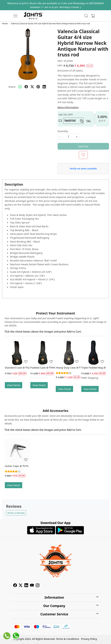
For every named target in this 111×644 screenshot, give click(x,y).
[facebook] (26, 87)
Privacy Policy (89, 639)
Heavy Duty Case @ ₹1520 (68, 368)
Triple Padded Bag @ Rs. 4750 (94, 368)
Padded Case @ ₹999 (43, 368)
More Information (68, 107)
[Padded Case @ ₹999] (43, 353)
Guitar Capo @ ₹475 (17, 466)
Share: (12, 87)
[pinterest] (38, 87)
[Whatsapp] (20, 87)
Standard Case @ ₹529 (17, 368)
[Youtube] (32, 586)
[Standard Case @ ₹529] (17, 353)
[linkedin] (44, 87)
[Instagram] (38, 586)
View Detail (14, 385)
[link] (86, 16)
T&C (89, 121)
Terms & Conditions (68, 639)
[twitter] (32, 87)
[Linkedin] (26, 586)
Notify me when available (83, 169)
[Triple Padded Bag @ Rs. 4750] (94, 353)
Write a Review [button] (16, 513)
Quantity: (63, 131)
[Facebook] (15, 586)
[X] (21, 586)
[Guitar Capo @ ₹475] (17, 451)
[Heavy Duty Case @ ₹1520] (68, 353)
